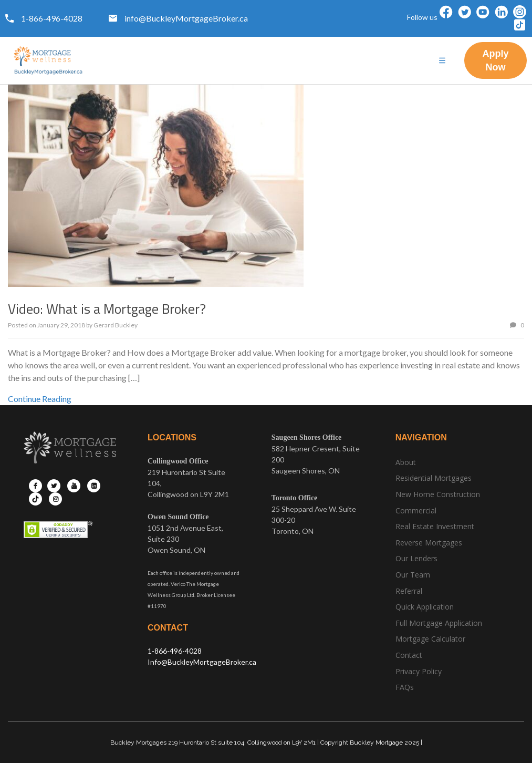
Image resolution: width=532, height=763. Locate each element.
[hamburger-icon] (442, 61)
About (406, 462)
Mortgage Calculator (430, 639)
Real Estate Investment (435, 526)
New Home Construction (438, 494)
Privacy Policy (419, 671)
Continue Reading (40, 399)
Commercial (416, 511)
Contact (409, 655)
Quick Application (425, 607)
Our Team (413, 575)
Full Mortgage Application (439, 623)
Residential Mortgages (434, 478)
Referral (409, 591)
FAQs (405, 687)
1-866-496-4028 (175, 651)
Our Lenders (416, 558)
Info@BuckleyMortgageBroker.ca (202, 662)
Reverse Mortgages (429, 543)
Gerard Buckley (116, 325)
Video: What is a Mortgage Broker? (107, 309)
